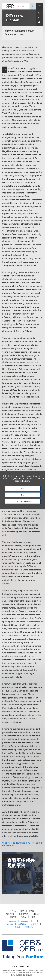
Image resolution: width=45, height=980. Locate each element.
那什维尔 (10, 914)
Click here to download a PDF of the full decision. (22, 844)
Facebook (25, 921)
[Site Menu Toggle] (39, 6)
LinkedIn (13, 921)
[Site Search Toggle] (33, 6)
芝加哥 (32, 911)
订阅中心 (29, 927)
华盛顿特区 (23, 914)
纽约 (22, 911)
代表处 (24, 917)
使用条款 (16, 927)
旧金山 (36, 914)
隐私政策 (34, 924)
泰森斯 (13, 917)
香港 (33, 917)
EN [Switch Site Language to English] (18, 6)
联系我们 (22, 924)
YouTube (10, 924)
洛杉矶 (13, 911)
